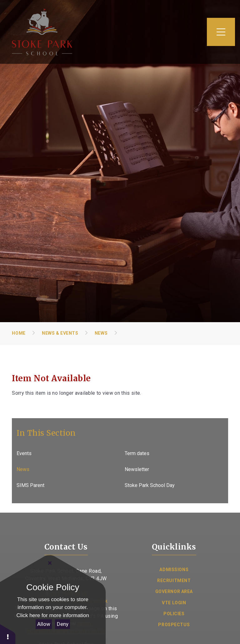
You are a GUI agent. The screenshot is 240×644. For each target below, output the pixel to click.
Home (19, 333)
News (101, 333)
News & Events (60, 333)
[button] (8, 634)
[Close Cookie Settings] (50, 563)
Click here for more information (53, 615)
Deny (63, 624)
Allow (44, 624)
